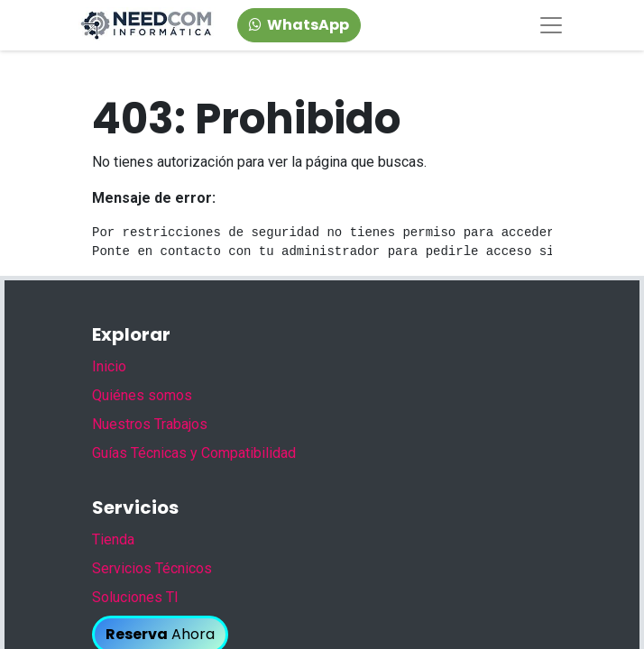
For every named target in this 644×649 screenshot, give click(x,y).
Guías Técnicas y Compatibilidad (194, 453)
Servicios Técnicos (152, 568)
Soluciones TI (135, 597)
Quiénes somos (142, 395)
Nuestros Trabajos (150, 424)
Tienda (113, 539)
